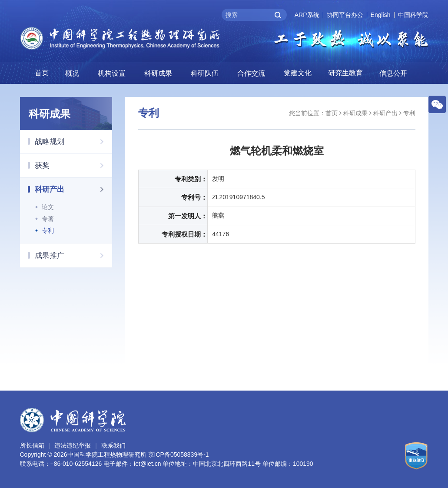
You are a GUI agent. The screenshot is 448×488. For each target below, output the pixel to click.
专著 (48, 219)
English (381, 15)
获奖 (74, 165)
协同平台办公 (345, 15)
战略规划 (74, 141)
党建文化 (298, 73)
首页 (42, 73)
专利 (48, 231)
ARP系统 (307, 15)
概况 (72, 73)
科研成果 (158, 73)
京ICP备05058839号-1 (179, 455)
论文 (48, 207)
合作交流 (251, 73)
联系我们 (113, 445)
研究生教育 (345, 73)
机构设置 (112, 73)
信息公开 (393, 73)
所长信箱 (32, 445)
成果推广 (74, 255)
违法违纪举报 (73, 445)
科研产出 (74, 189)
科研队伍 (205, 73)
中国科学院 (413, 15)
